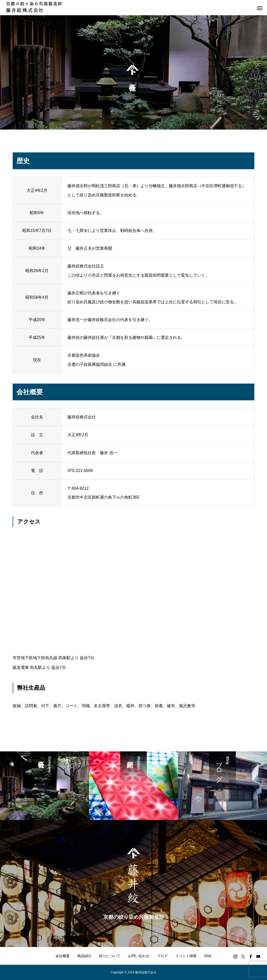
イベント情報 (186, 956)
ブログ (162, 956)
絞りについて (110, 956)
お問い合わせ (139, 956)
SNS (208, 956)
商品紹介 (84, 956)
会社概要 (63, 956)
